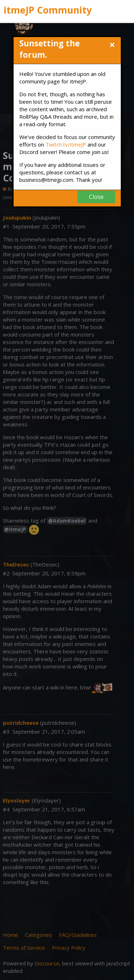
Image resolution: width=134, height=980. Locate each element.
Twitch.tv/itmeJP (66, 144)
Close (96, 197)
